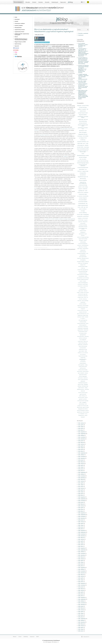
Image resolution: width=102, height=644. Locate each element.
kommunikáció (80, 378)
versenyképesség (81, 276)
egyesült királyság (86, 407)
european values (80, 297)
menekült (87, 317)
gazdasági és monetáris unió (83, 128)
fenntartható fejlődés (83, 202)
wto (86, 169)
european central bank (83, 312)
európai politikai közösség (83, 370)
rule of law (81, 299)
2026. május (81, 629)
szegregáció (83, 417)
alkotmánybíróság (83, 121)
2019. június (81, 509)
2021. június (81, 545)
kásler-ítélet (80, 143)
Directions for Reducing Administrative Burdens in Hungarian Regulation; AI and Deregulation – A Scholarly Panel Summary (83, 69)
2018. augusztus (82, 497)
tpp (84, 207)
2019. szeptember (82, 515)
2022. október (81, 569)
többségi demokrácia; (81, 389)
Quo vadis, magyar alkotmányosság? (82, 82)
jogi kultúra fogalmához (45, 135)
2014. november (82, 437)
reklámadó (79, 301)
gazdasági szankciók (85, 258)
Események (17, 19)
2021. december (82, 555)
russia (86, 191)
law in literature (85, 353)
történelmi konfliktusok (83, 338)
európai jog (83, 268)
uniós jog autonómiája (83, 273)
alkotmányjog (83, 179)
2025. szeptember (82, 619)
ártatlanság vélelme (81, 336)
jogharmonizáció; (81, 388)
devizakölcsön (83, 175)
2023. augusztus (82, 583)
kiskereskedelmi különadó (83, 227)
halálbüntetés (83, 302)
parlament (85, 399)
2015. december (82, 458)
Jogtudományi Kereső (19, 32)
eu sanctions (80, 196)
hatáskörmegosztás (83, 252)
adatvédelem (82, 169)
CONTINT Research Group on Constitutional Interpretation (21, 39)
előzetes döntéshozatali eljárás (83, 125)
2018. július (81, 495)
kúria (86, 131)
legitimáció (80, 222)
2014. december (82, 439)
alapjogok (79, 105)
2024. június (81, 594)
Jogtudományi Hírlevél (20, 30)
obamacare (79, 245)
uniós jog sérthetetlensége (83, 271)
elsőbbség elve (83, 232)
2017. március (81, 481)
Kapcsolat (63, 2)
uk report (84, 281)
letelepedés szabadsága (83, 225)
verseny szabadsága (85, 301)
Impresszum (81, 35)
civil (79, 414)
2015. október (81, 455)
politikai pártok (80, 371)
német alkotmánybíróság (83, 161)
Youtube (17, 50)
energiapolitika (83, 173)
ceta (86, 203)
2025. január (81, 606)
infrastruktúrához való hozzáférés (83, 275)
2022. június (81, 564)
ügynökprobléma (80, 330)
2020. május (81, 525)
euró (87, 142)
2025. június (81, 615)
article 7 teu (86, 297)
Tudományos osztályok (20, 23)
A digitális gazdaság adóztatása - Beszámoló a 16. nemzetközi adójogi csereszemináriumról (83, 77)
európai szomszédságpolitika (83, 283)
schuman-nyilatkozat (83, 304)
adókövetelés (83, 381)
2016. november (82, 476)
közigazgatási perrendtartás (83, 409)
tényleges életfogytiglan (82, 253)
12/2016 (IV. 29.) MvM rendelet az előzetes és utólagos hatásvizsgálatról (60, 219)
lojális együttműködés (83, 257)
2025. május (81, 613)
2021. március (81, 539)
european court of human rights (83, 406)
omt (88, 314)
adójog (86, 365)
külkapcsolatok (83, 250)
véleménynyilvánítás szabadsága (83, 401)
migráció (80, 189)
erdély (86, 351)
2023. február (81, 575)
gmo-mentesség (86, 278)
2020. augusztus (82, 530)
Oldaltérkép (26, 637)
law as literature (83, 354)
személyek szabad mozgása (83, 266)
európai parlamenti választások (83, 165)
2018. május (81, 492)
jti (70, 2)
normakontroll (85, 345)
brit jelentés (80, 284)
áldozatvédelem (86, 249)
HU (82, 2)
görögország (80, 315)
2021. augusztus (82, 548)
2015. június (81, 449)
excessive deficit (85, 284)
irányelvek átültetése (82, 142)
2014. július (81, 430)
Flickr (16, 52)
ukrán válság (85, 187)
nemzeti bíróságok (83, 157)
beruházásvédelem (83, 348)
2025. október (81, 620)
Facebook (17, 48)
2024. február (81, 589)
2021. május (81, 543)
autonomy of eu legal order (83, 294)
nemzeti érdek (80, 147)
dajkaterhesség (80, 407)
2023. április (81, 578)
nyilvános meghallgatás (83, 376)
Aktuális (28, 2)
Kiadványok (55, 2)
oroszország (86, 147)
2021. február (81, 538)
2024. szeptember (82, 599)
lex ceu (86, 414)
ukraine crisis (80, 192)
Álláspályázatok (18, 28)
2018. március (81, 488)
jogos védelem (80, 249)
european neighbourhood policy (83, 279)
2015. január (81, 441)
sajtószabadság (81, 404)
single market (81, 291)
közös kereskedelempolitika (83, 149)
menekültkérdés (82, 203)
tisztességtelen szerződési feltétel (83, 117)
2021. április (81, 541)
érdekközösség (85, 328)
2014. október (81, 435)
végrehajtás (79, 258)
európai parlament (83, 123)
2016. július (81, 471)
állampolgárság (83, 260)
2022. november (82, 571)
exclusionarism (80, 286)
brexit (83, 154)
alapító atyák (80, 306)
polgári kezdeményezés (83, 205)
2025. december (82, 622)
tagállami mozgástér (82, 109)
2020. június (81, 527)
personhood (86, 216)
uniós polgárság (85, 263)
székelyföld (82, 373)
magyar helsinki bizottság (83, 239)
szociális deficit (83, 223)
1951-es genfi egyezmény (83, 320)
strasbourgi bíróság (83, 185)
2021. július (81, 546)
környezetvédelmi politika (83, 332)
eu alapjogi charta (83, 138)
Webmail (15, 637)
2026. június (81, 631)
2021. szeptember (82, 550)
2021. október (81, 552)
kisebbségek (86, 384)
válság (84, 341)
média (80, 402)
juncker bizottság (85, 306)
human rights (80, 214)
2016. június (81, 469)
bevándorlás (86, 196)
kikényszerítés (85, 222)
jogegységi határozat (83, 134)
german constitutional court (82, 314)
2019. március (81, 506)
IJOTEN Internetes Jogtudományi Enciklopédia (22, 34)
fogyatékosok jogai (82, 177)
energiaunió (83, 309)
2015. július (81, 451)
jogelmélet (81, 399)
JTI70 (16, 54)
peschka (86, 397)
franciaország (80, 327)
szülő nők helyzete (81, 397)
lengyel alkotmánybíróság (83, 343)
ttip (87, 109)
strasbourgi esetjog (83, 322)
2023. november (82, 585)
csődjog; (86, 388)
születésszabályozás (85, 245)
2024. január (81, 587)
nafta (82, 207)
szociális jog (83, 140)
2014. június (81, 428)
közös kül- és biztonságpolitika (83, 183)
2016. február (81, 462)
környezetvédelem (83, 200)
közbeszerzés (86, 330)
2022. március (81, 559)
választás (86, 145)
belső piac (86, 119)
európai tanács (80, 341)
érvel (35, 188)
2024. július (81, 596)
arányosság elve (81, 145)
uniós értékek (85, 136)
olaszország (87, 389)
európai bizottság (83, 107)
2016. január (81, 460)
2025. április (81, 612)
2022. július (81, 566)
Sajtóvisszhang (18, 44)
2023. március (81, 576)
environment (85, 218)
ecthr (87, 207)
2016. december (82, 478)
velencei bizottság (85, 412)
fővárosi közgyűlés (83, 180)
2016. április (81, 465)
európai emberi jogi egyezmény (83, 270)
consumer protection (83, 289)
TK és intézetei (18, 2)
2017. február (81, 479)
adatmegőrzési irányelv (83, 234)
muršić (86, 404)
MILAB (16, 37)
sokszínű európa (81, 384)
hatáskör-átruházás (83, 231)
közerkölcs (83, 236)
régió (79, 373)
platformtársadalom (85, 380)
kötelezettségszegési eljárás (83, 163)
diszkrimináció (83, 111)
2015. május (81, 448)
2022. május (81, 562)
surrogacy (83, 211)
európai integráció (83, 198)
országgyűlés (84, 402)
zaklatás (86, 415)
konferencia (80, 353)
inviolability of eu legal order (83, 296)
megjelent (66, 156)
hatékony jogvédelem (83, 325)
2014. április (81, 425)
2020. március (81, 522)
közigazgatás (86, 214)
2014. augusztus (82, 432)
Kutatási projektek (19, 26)
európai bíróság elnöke (81, 323)
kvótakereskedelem (83, 363)
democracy (85, 299)
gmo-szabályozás (80, 278)
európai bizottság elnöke (83, 167)
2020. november (82, 534)
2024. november (82, 603)
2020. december (82, 536)
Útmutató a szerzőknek (83, 33)
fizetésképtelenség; (85, 386)
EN (84, 2)
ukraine (81, 281)
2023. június (81, 582)
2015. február (81, 442)
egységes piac (81, 191)
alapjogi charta (83, 265)
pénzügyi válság (85, 315)
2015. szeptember (82, 453)
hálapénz (85, 240)
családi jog (87, 262)
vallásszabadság (83, 242)
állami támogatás (83, 132)
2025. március (81, 610)
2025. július (81, 617)
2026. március (81, 626)
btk (87, 177)
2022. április (81, 560)
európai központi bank (83, 113)
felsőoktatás (82, 414)
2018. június (81, 494)
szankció (80, 187)
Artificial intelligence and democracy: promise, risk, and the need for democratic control (83, 86)
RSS (38, 637)
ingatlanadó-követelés (83, 375)
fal (81, 319)
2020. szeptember (82, 532)
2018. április (81, 490)
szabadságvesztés (83, 255)
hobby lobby (81, 247)
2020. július (81, 529)
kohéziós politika (86, 371)
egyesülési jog (80, 412)
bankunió (80, 171)
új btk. (87, 253)
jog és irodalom (82, 351)
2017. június (81, 486)
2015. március (81, 444)
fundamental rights (83, 194)
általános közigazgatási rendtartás (83, 411)
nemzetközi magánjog (81, 262)
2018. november (82, 501)
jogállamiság (80, 119)
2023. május (81, 580)
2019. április (81, 508)
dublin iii (84, 319)
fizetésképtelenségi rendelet (83, 155)
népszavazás (83, 391)
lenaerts (87, 323)
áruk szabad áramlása (83, 333)
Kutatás (41, 2)
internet (79, 380)
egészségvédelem (83, 335)
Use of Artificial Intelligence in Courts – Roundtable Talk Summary (83, 45)
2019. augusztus (82, 513)
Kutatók (47, 2)
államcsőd (79, 317)
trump (79, 207)
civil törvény (81, 220)
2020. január (81, 520)
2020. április (81, 523)
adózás (86, 276)
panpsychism (80, 216)
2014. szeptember (82, 434)
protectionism (86, 286)
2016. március (81, 463)
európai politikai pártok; (83, 367)
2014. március (81, 423)
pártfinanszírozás (83, 368)
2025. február (81, 608)
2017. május (81, 485)
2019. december (82, 518)
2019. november (82, 516)
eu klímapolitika (83, 362)
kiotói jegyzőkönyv (81, 365)
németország (85, 327)
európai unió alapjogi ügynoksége (83, 237)
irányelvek (86, 220)
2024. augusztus (82, 597)
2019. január (81, 502)
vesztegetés (81, 240)
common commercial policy (83, 393)
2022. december (82, 573)
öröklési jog (80, 263)
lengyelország (83, 358)
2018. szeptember (82, 499)
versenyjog (80, 136)
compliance (86, 192)
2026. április (81, 627)
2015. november (82, 456)
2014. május (81, 427)
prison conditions (83, 209)
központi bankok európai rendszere (83, 229)
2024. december (82, 605)
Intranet (20, 637)
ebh (86, 396)
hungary (78, 293)
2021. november (82, 553)
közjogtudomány (81, 415)
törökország (87, 336)
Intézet (34, 2)
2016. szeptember (82, 472)
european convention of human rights (83, 151)
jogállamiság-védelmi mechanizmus (83, 360)
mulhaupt (86, 373)
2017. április (81, 483)
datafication (86, 378)
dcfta (87, 310)
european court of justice (84, 293)
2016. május (81, 467)
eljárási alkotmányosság (83, 346)
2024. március (81, 590)
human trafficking (83, 213)
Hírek (16, 17)
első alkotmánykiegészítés (83, 244)
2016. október (81, 474)
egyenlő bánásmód (83, 394)
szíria (87, 341)
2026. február (81, 624)
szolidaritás (85, 189)
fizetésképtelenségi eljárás (83, 383)
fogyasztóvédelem (83, 115)
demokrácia (82, 131)
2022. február (81, 557)
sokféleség (79, 386)
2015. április (81, 446)
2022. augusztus (82, 567)
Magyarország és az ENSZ (20, 42)
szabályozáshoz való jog (83, 349)
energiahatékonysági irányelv (83, 307)
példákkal (50, 46)
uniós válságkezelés (83, 340)
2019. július (81, 511)
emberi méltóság (82, 396)
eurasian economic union (82, 310)
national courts (83, 288)
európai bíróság (85, 105)
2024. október (81, 601)
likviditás (83, 317)
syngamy (80, 218)
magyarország (85, 171)
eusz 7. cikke (86, 143)
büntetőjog (85, 247)
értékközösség (80, 328)
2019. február (81, 504)
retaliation (85, 291)
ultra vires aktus (83, 159)
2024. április (81, 592)
